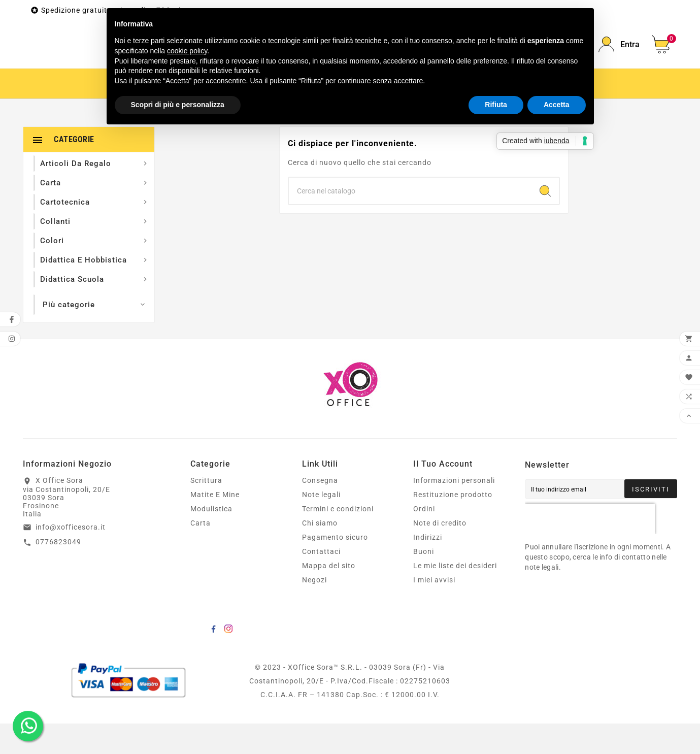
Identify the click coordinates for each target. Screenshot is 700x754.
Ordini (424, 539)
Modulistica (211, 539)
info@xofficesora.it (71, 558)
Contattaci (321, 582)
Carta (201, 553)
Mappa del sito (329, 596)
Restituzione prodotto (453, 525)
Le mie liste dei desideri (455, 596)
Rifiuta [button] (496, 105)
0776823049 (58, 572)
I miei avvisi (434, 610)
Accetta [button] (557, 105)
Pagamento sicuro (335, 568)
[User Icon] (619, 60)
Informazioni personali (454, 511)
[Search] (545, 221)
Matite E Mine (215, 525)
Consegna (320, 511)
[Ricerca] (410, 221)
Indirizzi (428, 568)
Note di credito (440, 553)
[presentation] (590, 549)
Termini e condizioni (338, 539)
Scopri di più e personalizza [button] (178, 105)
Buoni (424, 582)
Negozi (314, 610)
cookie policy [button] (187, 51)
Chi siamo (320, 553)
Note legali (321, 525)
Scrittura (206, 511)
